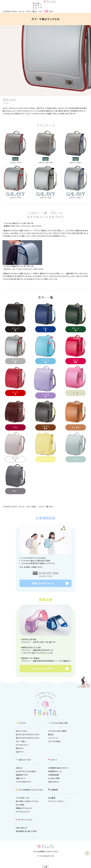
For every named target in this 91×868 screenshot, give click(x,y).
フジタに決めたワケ (23, 783)
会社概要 (52, 799)
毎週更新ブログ (22, 776)
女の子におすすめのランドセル (28, 735)
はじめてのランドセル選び (26, 772)
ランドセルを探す (80, 866)
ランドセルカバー (22, 746)
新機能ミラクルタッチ (24, 809)
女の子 (70, 4)
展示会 (57, 866)
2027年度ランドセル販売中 (53, 8)
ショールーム (34, 866)
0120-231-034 (49, 573)
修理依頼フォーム (55, 772)
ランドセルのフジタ (47, 857)
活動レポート (21, 779)
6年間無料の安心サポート (58, 769)
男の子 (74, 4)
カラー (79, 4)
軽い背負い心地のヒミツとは (27, 802)
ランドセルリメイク (23, 812)
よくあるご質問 (54, 779)
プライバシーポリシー (56, 802)
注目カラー (20, 753)
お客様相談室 (53, 776)
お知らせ (19, 769)
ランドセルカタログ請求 (57, 732)
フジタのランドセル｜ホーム (13, 11)
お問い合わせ (53, 783)
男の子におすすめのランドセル (28, 739)
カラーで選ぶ (31, 11)
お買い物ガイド (22, 829)
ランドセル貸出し (55, 742)
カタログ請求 (11, 866)
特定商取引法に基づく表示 (26, 832)
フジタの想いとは (23, 799)
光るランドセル (22, 732)
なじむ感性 (20, 805)
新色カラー (20, 749)
